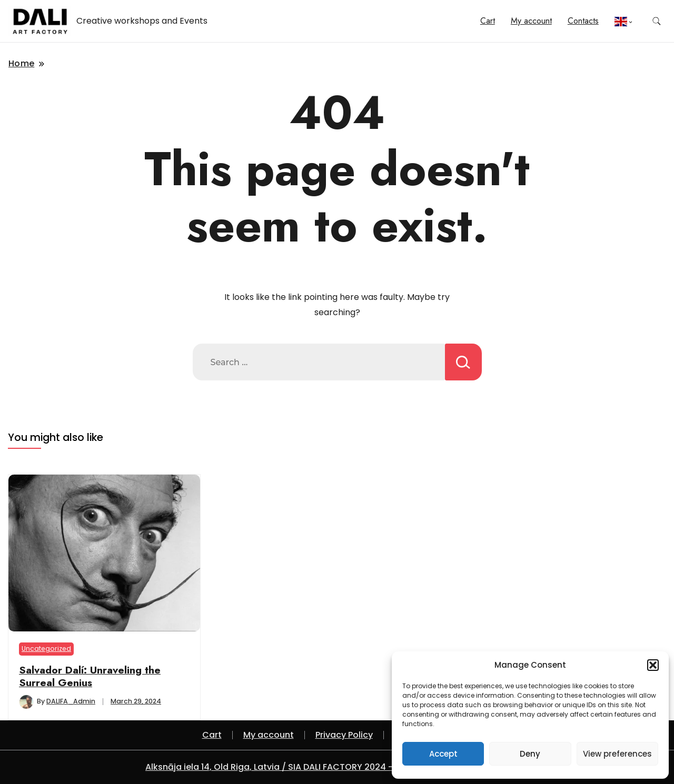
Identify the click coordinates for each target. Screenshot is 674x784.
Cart (488, 21)
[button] (653, 665)
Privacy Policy (344, 735)
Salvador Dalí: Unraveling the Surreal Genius (90, 676)
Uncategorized (46, 649)
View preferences (617, 754)
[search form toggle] (657, 21)
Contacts (583, 21)
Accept (443, 754)
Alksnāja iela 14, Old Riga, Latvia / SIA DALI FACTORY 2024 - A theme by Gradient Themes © (337, 767)
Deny (530, 754)
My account (531, 21)
